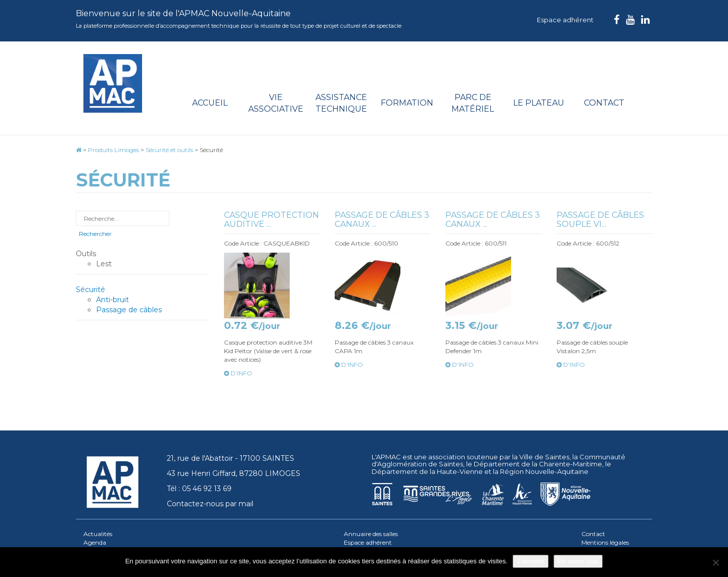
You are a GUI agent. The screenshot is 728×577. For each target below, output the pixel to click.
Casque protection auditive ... (271, 220)
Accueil (210, 103)
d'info (238, 373)
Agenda (95, 542)
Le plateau (539, 103)
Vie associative (276, 103)
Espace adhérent (565, 20)
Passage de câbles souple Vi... (600, 220)
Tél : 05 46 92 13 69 (199, 489)
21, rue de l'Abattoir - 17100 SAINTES (231, 458)
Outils (86, 254)
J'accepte (531, 561)
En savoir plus (578, 561)
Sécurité (90, 290)
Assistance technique (341, 103)
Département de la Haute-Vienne (427, 471)
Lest (104, 264)
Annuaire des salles (371, 534)
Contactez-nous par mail (210, 504)
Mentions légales (605, 542)
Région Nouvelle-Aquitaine (544, 471)
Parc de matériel (473, 103)
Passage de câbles (129, 310)
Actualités (98, 534)
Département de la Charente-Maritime (538, 464)
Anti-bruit (112, 300)
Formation (407, 103)
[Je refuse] (715, 562)
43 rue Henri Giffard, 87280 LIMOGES (234, 473)
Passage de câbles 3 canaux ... (382, 220)
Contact (604, 103)
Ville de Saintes (544, 457)
